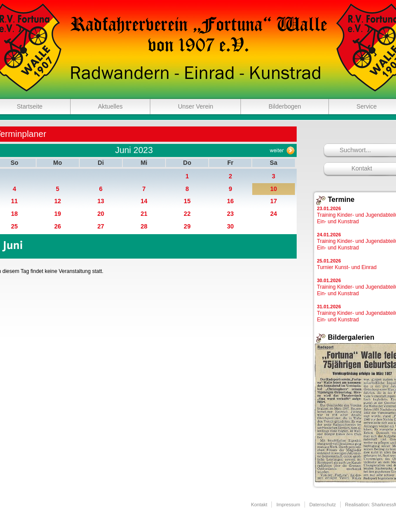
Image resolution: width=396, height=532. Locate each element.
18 (14, 214)
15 (187, 201)
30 (230, 226)
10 (274, 189)
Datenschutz (323, 505)
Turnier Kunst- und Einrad (347, 264)
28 (144, 226)
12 (58, 201)
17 (274, 201)
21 (144, 214)
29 (187, 226)
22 (187, 214)
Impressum (288, 505)
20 (101, 214)
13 (101, 201)
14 (144, 201)
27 (101, 226)
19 (58, 214)
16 (230, 201)
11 (14, 201)
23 (230, 214)
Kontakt (259, 505)
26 (58, 226)
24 (274, 214)
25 (14, 226)
